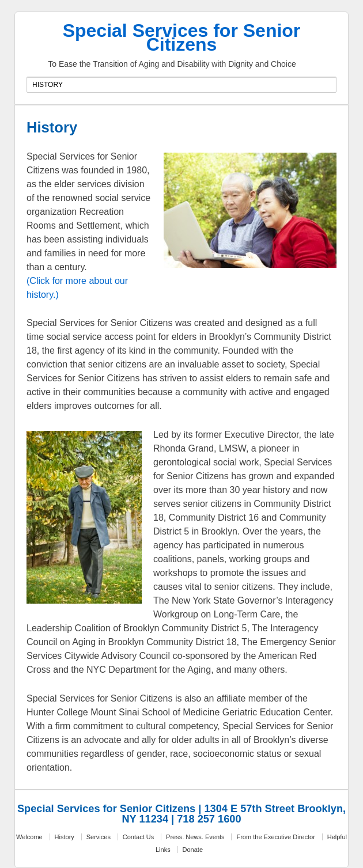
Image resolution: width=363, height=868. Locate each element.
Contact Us (138, 837)
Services (99, 837)
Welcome (29, 837)
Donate (193, 850)
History (65, 837)
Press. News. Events (195, 837)
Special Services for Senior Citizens (182, 37)
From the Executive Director (275, 837)
